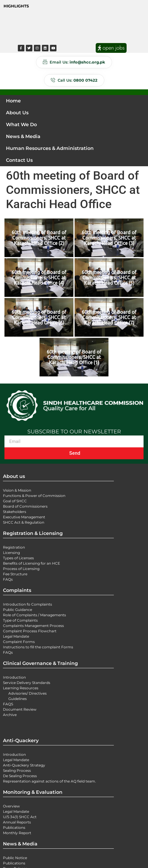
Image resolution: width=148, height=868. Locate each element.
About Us (17, 113)
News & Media (23, 136)
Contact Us (19, 160)
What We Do (21, 125)
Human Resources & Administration (50, 148)
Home (13, 101)
